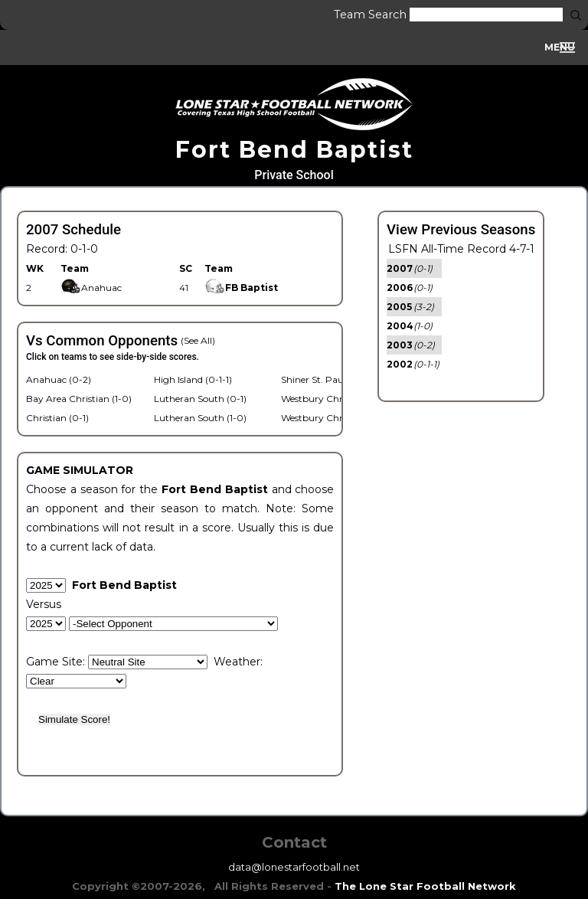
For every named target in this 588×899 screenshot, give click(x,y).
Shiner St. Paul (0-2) (326, 379)
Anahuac (91, 288)
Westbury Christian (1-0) (335, 399)
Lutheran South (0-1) (200, 399)
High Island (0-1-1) (193, 379)
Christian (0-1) (57, 418)
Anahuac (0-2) (59, 379)
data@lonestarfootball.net (294, 867)
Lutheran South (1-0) (200, 418)
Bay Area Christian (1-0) (79, 399)
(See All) (198, 340)
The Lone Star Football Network (425, 886)
